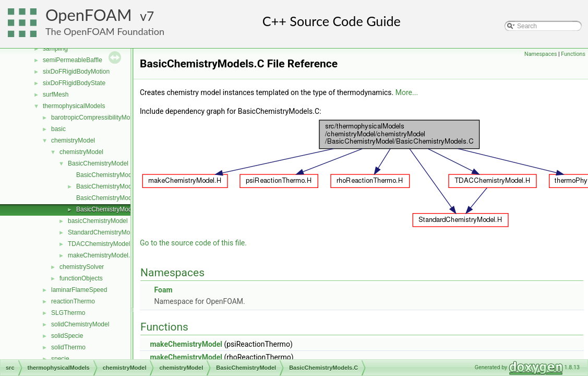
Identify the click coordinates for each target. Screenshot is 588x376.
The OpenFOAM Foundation (105, 31)
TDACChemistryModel (99, 244)
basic (58, 129)
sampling (55, 49)
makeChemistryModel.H (101, 255)
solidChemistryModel (80, 324)
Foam (163, 290)
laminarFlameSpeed (79, 290)
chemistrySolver (82, 267)
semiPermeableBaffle (73, 60)
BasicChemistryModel (98, 163)
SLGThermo (68, 313)
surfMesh (56, 95)
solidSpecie (67, 336)
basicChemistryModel (98, 221)
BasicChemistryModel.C (110, 175)
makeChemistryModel (186, 344)
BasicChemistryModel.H (110, 186)
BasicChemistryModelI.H (110, 198)
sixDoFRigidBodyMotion (76, 72)
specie (60, 359)
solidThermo (68, 347)
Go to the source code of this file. (193, 243)
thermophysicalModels (74, 106)
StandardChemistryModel (103, 232)
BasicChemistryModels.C (111, 209)
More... (407, 92)
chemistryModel (73, 140)
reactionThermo (73, 301)
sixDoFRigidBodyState (74, 83)
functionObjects (81, 278)
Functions (573, 54)
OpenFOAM (89, 15)
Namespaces (541, 54)
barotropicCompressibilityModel (95, 118)
